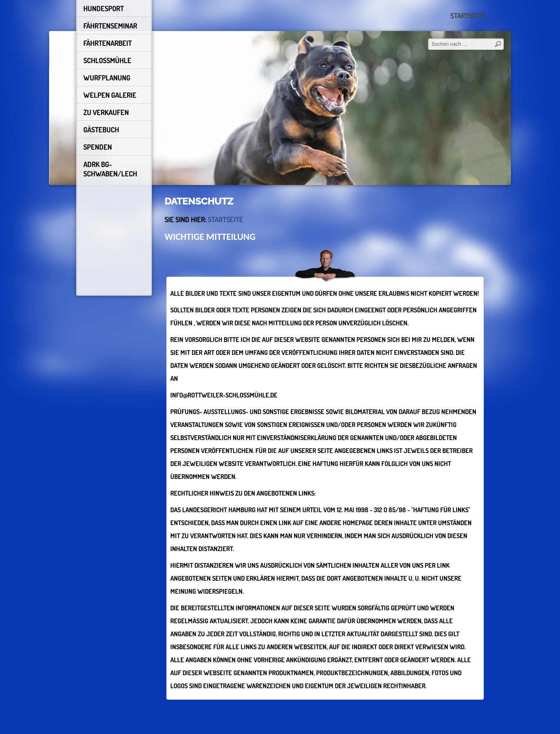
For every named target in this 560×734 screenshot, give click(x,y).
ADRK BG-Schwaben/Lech (110, 169)
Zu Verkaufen (106, 112)
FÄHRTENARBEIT (108, 43)
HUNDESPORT (104, 8)
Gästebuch (101, 129)
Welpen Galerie (110, 95)
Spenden (98, 147)
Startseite (468, 16)
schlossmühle (107, 60)
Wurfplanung (107, 78)
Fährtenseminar (110, 26)
